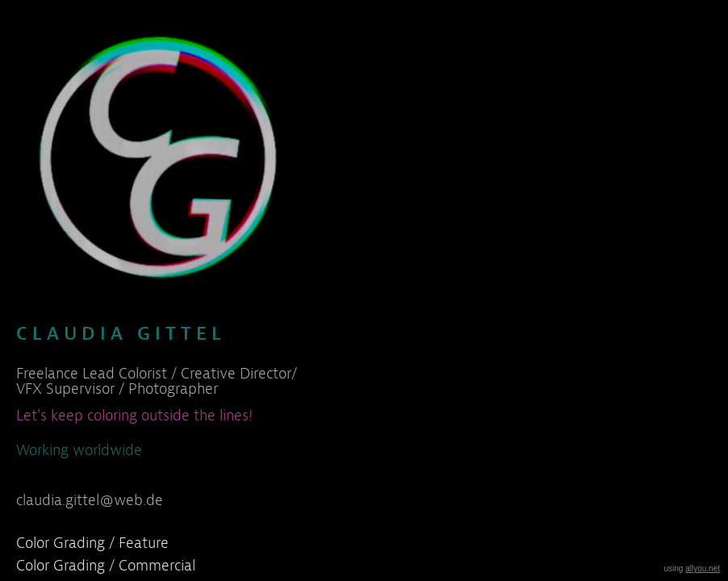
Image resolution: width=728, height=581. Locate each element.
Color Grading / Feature (92, 543)
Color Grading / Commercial (106, 565)
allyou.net (703, 568)
